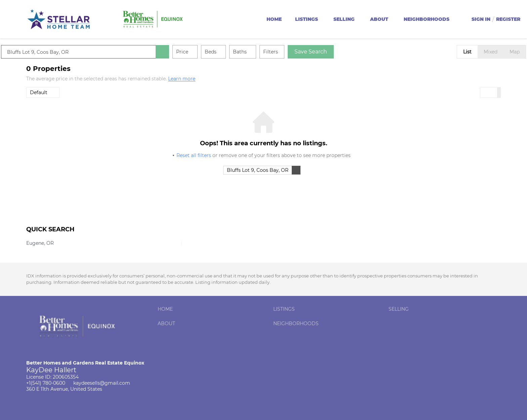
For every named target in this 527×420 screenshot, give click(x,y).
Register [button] (508, 19)
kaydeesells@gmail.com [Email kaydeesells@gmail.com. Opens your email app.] (102, 383)
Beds (236, 52)
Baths (265, 52)
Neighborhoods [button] (427, 19)
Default (39, 92)
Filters (296, 52)
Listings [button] (307, 19)
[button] (188, 52)
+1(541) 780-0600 (46, 383)
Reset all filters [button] (194, 155)
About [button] (379, 19)
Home (274, 19)
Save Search (336, 52)
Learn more (182, 79)
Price (207, 52)
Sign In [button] (481, 19)
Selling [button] (344, 19)
